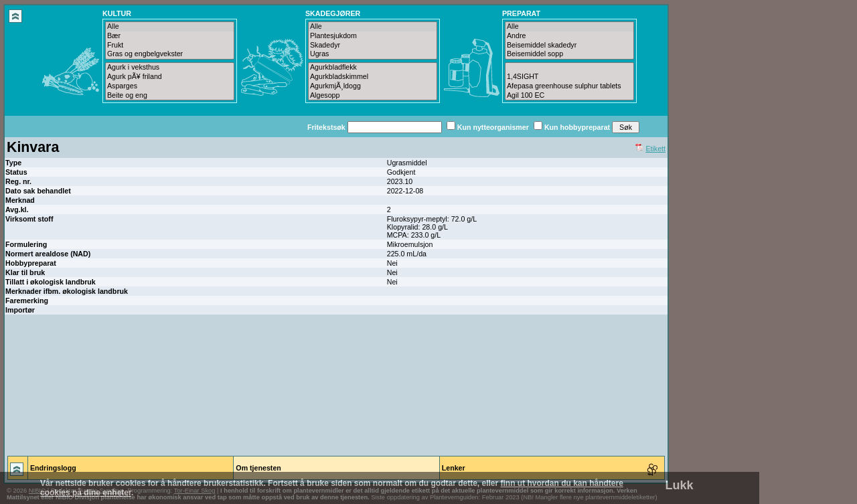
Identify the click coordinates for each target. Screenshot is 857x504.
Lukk (680, 485)
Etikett (655, 149)
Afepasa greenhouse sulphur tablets (569, 86)
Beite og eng (170, 96)
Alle (170, 27)
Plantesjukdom (373, 36)
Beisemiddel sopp (569, 54)
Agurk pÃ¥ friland (170, 77)
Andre (569, 36)
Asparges (170, 86)
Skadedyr (373, 46)
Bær (170, 36)
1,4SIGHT (569, 77)
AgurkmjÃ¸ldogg (373, 86)
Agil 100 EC (569, 96)
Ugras (373, 54)
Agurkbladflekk (373, 68)
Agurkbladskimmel (373, 77)
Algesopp (373, 96)
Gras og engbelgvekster (170, 54)
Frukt (170, 46)
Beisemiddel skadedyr (569, 46)
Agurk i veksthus (170, 68)
